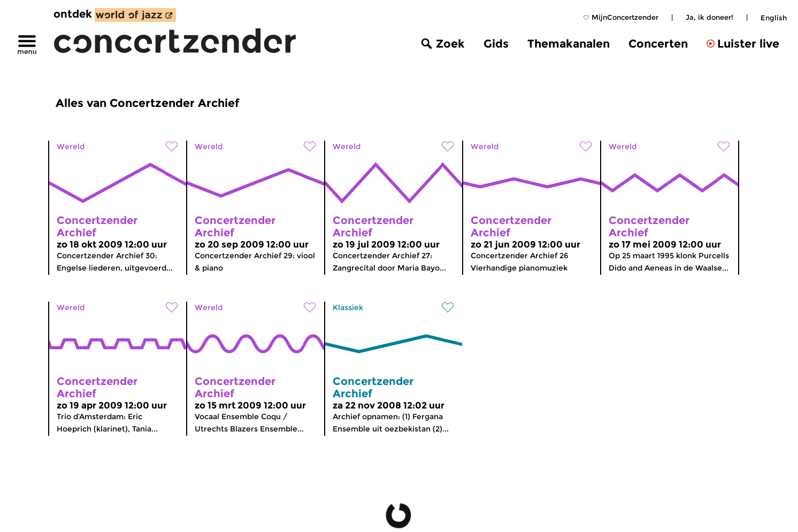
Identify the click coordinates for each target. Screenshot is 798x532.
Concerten (658, 44)
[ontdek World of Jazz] (135, 15)
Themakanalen (569, 44)
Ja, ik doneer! (709, 17)
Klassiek (348, 307)
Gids (496, 44)
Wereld (71, 147)
